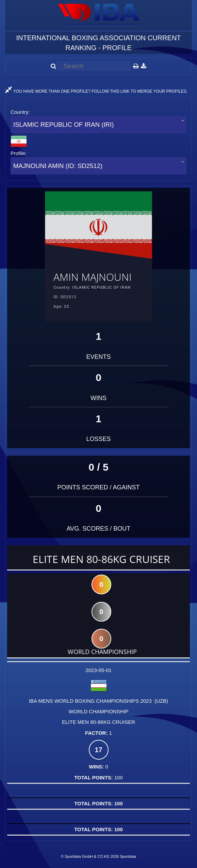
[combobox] (98, 125)
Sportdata (128, 856)
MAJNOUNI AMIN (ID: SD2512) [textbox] (58, 166)
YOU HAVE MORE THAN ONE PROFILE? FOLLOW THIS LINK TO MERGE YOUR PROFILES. (96, 91)
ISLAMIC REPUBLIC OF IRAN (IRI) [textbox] (63, 125)
